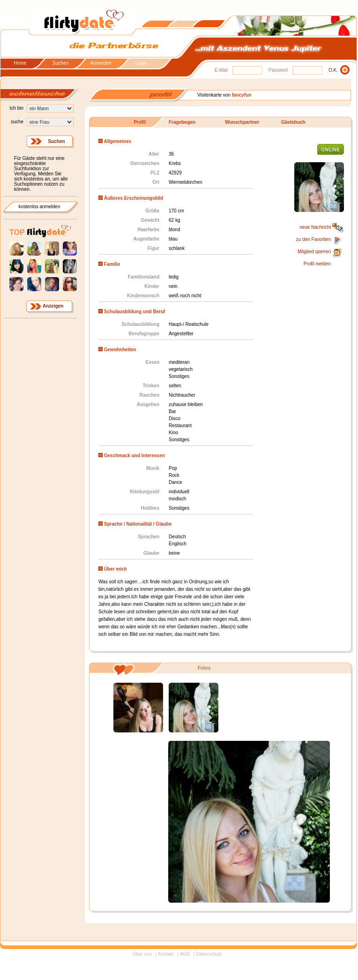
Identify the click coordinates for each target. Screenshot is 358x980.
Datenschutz (209, 954)
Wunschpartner (242, 122)
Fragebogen (182, 122)
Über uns (142, 954)
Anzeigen (53, 306)
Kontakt (166, 954)
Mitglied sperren (321, 252)
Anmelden (101, 63)
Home (20, 63)
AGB (185, 954)
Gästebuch (293, 122)
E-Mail (221, 70)
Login (141, 63)
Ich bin (17, 108)
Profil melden (317, 264)
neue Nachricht (322, 227)
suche (17, 122)
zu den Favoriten (320, 239)
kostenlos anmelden (40, 207)
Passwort (278, 70)
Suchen (60, 63)
